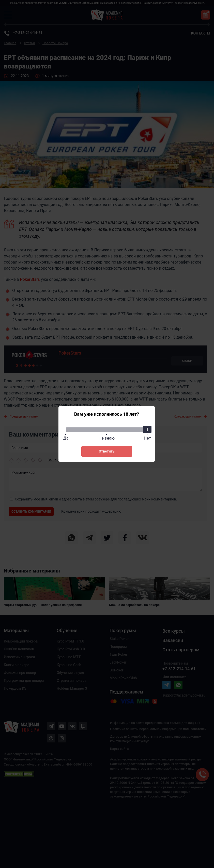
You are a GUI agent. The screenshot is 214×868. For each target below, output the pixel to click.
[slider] (147, 429)
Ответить (106, 451)
